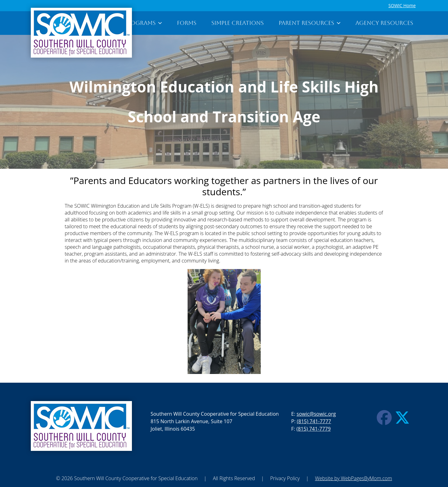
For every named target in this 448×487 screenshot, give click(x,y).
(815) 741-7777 (314, 421)
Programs (143, 23)
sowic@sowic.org (316, 414)
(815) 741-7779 (314, 429)
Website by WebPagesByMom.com (353, 478)
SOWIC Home (402, 5)
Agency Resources (384, 23)
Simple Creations (237, 23)
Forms (187, 23)
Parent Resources (310, 23)
